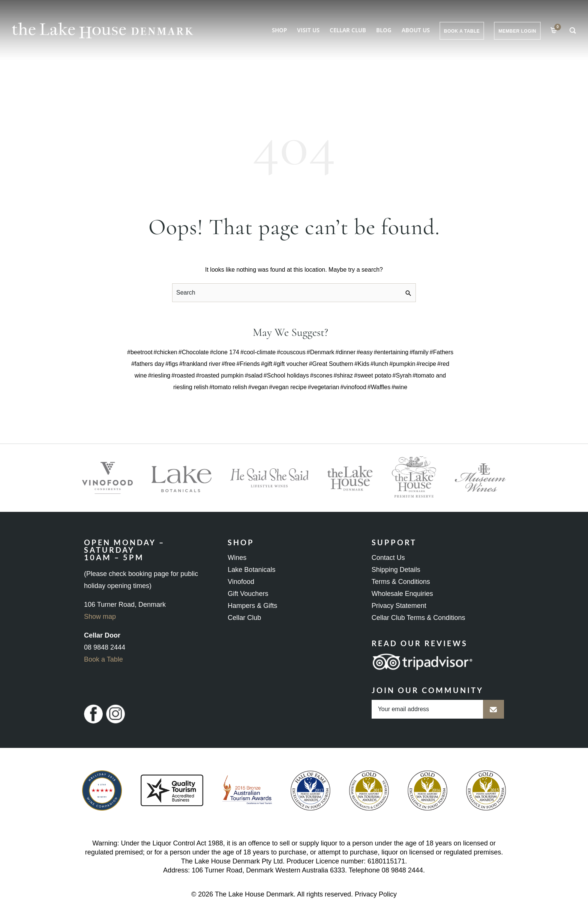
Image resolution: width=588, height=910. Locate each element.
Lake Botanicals (251, 570)
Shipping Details (396, 570)
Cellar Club (348, 30)
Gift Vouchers (248, 594)
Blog (384, 30)
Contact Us (388, 558)
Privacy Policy (376, 894)
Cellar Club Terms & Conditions (418, 618)
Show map (100, 617)
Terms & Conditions (401, 582)
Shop (279, 30)
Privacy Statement (399, 606)
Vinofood (241, 582)
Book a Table (103, 659)
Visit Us (308, 30)
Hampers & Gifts (252, 606)
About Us (416, 30)
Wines (237, 558)
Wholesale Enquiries (402, 594)
